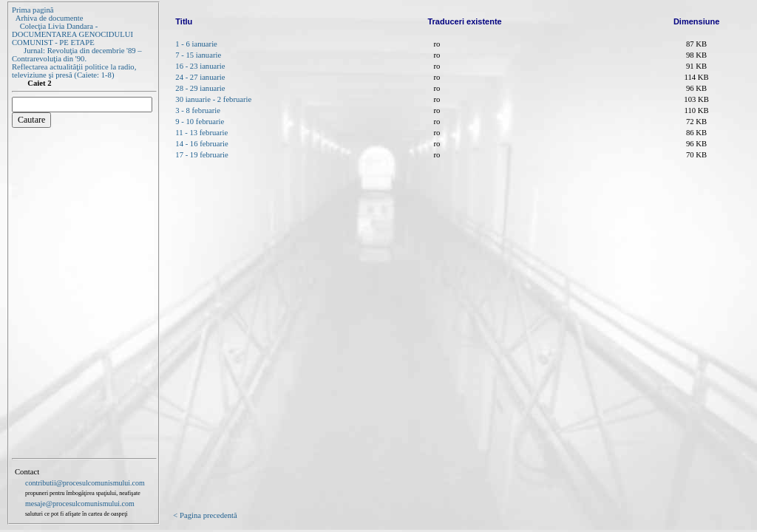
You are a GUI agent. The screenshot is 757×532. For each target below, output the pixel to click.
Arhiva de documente (50, 18)
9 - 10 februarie (200, 122)
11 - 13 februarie (201, 133)
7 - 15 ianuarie (198, 55)
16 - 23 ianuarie (200, 66)
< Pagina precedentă (205, 515)
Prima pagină (33, 10)
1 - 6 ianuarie (196, 44)
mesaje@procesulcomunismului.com (80, 504)
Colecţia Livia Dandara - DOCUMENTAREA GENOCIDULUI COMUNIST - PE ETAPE (72, 34)
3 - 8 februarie (198, 110)
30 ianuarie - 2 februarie (213, 99)
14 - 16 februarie (201, 144)
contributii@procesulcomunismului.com (85, 483)
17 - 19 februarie (201, 155)
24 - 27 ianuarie (200, 77)
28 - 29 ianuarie (200, 88)
